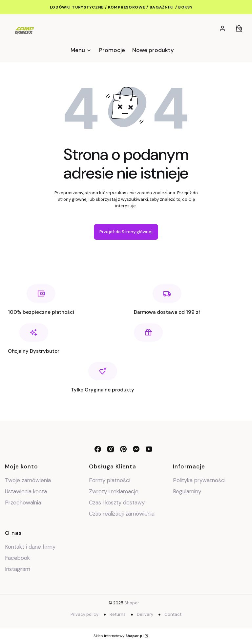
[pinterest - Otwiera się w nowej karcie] (123, 449)
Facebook (18, 558)
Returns (118, 614)
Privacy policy (84, 614)
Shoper (132, 603)
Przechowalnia (23, 502)
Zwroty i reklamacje (114, 491)
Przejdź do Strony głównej (126, 232)
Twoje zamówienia (28, 480)
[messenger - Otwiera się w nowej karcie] (136, 449)
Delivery (145, 614)
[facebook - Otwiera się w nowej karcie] (98, 449)
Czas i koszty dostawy (117, 502)
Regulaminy (187, 491)
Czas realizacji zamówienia (122, 514)
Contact (173, 614)
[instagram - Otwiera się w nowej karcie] (111, 449)
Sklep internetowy (118, 636)
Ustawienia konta (26, 491)
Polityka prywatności (199, 480)
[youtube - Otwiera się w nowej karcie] (149, 449)
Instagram (18, 569)
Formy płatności (110, 480)
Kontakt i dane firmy (30, 547)
